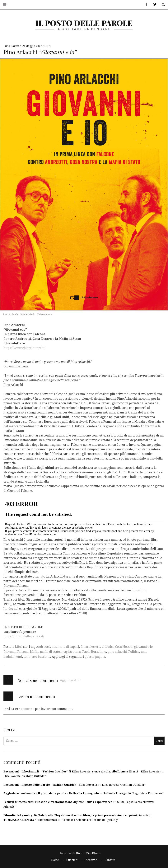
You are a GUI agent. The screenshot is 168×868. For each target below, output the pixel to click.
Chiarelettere (90, 647)
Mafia (34, 652)
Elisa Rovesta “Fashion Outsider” (25, 776)
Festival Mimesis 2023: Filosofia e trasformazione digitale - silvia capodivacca (58, 802)
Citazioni (72, 860)
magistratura (71, 652)
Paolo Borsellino (94, 652)
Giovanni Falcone (16, 652)
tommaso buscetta (37, 657)
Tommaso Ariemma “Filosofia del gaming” (90, 820)
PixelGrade (94, 853)
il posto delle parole (84, 23)
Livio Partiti (12, 46)
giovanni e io (143, 647)
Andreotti (43, 647)
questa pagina (95, 657)
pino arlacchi (117, 652)
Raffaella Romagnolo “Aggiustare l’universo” (133, 793)
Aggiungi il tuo (71, 680)
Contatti (110, 860)
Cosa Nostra (124, 647)
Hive (79, 853)
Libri (48, 46)
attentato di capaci (65, 647)
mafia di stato (50, 652)
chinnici (108, 647)
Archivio (91, 860)
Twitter (153, 5)
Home (55, 860)
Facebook (145, 5)
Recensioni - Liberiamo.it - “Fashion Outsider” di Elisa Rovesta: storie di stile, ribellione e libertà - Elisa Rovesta (82, 771)
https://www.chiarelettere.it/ (24, 348)
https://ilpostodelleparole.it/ (24, 636)
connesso (28, 709)
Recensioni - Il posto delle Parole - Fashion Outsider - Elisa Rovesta (50, 785)
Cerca (162, 5)
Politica (134, 652)
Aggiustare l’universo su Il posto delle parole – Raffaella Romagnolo (51, 793)
